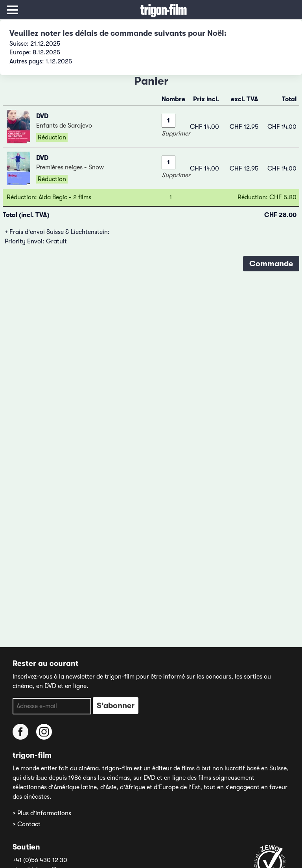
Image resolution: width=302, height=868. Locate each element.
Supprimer (176, 134)
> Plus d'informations (42, 813)
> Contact (27, 824)
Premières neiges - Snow (70, 167)
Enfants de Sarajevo (64, 126)
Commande (271, 264)
